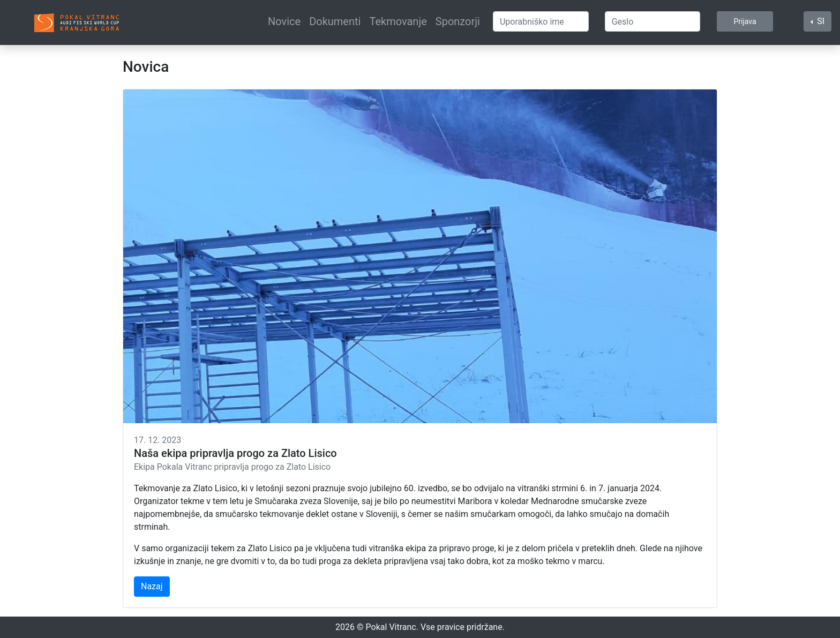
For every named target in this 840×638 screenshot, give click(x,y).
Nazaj (152, 586)
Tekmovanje (398, 21)
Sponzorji (458, 21)
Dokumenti (335, 21)
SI (820, 21)
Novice (284, 21)
